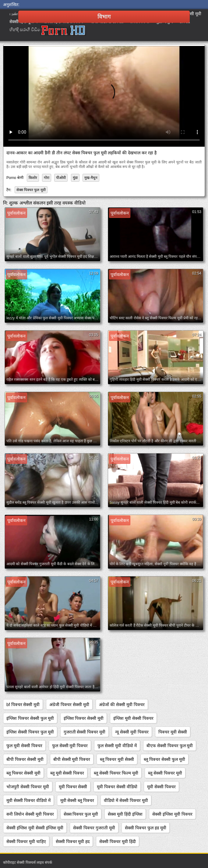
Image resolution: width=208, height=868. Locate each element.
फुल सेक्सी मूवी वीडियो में (117, 746)
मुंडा (75, 178)
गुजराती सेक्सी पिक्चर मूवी (85, 732)
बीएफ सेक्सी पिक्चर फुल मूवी (170, 746)
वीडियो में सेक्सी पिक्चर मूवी (126, 800)
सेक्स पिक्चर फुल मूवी (31, 190)
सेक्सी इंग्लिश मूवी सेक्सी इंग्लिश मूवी (35, 828)
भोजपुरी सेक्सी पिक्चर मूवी (28, 787)
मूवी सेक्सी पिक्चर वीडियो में (28, 800)
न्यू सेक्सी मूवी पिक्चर (132, 732)
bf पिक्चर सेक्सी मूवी (23, 705)
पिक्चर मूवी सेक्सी (173, 732)
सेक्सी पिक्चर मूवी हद (73, 842)
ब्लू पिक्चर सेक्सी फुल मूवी (164, 759)
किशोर (33, 178)
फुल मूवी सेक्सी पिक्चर (24, 746)
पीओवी (61, 178)
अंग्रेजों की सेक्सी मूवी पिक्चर (122, 705)
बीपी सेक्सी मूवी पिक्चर (72, 759)
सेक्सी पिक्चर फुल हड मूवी (146, 828)
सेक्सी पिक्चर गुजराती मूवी (94, 828)
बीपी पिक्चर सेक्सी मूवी (25, 759)
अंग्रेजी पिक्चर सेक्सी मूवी (69, 705)
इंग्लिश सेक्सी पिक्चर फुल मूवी (30, 732)
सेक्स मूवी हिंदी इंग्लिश (125, 814)
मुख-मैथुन (91, 178)
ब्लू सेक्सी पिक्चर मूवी (165, 773)
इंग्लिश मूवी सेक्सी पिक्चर (133, 718)
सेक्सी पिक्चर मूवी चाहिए (26, 842)
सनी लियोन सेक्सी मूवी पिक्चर (30, 814)
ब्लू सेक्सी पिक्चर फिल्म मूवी (116, 773)
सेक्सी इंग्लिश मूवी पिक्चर (172, 814)
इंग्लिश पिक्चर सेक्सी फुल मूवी (30, 718)
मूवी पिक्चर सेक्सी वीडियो (117, 787)
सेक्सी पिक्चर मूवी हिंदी (118, 842)
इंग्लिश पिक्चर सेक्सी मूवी (84, 718)
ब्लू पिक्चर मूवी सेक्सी (117, 759)
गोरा (47, 178)
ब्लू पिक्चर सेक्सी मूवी (23, 773)
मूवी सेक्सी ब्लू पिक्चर (77, 800)
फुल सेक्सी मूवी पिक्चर (70, 746)
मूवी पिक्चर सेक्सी (73, 787)
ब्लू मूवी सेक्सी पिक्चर (67, 773)
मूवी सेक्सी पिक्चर (161, 787)
